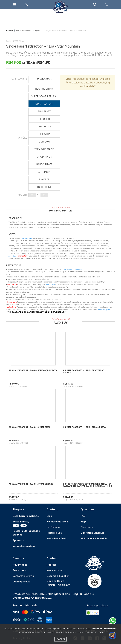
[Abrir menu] (14, 4)
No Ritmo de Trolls (58, 522)
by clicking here (104, 310)
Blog (49, 516)
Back (10, 31)
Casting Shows (21, 582)
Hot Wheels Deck (57, 539)
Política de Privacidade (103, 629)
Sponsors (18, 540)
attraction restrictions (73, 269)
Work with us (54, 570)
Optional (39, 31)
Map (83, 522)
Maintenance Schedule (94, 539)
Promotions (20, 570)
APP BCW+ (13, 256)
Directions (87, 527)
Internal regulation (24, 546)
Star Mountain (27, 238)
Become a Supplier (58, 576)
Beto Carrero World (24, 31)
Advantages (20, 565)
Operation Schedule (92, 533)
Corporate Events (23, 576)
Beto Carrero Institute (26, 516)
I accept (60, 639)
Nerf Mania (53, 527)
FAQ (83, 516)
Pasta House (54, 533)
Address (52, 565)
